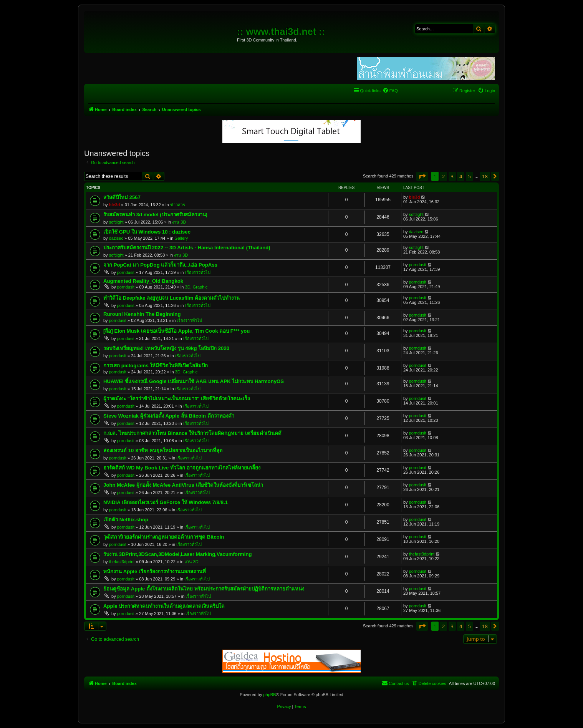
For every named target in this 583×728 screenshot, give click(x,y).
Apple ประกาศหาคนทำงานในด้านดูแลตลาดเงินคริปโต (164, 606)
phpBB (269, 695)
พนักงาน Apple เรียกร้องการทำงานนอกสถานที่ (155, 571)
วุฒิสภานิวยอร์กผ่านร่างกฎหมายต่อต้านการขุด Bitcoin (164, 537)
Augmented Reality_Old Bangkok (143, 281)
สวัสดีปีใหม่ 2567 (122, 197)
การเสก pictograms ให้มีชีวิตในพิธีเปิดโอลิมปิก (156, 366)
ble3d (115, 205)
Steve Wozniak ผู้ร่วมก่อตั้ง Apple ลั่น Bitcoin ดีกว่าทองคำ (169, 416)
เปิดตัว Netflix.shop (126, 520)
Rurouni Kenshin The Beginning (142, 314)
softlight (116, 222)
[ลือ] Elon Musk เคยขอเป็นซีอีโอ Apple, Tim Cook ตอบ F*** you (176, 331)
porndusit (126, 272)
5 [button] (470, 176)
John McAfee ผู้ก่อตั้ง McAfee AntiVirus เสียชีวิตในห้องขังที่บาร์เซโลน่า (183, 485)
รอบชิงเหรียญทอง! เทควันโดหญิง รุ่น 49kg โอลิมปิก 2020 (166, 348)
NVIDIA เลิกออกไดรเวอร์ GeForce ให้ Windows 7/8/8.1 (166, 502)
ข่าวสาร (178, 205)
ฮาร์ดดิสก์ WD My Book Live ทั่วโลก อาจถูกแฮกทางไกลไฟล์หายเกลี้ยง (182, 468)
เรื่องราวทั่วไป (198, 272)
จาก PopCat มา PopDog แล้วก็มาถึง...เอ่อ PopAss (160, 265)
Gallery (181, 238)
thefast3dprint (122, 562)
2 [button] (443, 176)
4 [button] (461, 176)
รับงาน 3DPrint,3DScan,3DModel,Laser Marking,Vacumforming (178, 554)
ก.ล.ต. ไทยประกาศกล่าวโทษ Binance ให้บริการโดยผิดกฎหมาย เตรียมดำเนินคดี (192, 433)
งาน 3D (179, 222)
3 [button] (452, 176)
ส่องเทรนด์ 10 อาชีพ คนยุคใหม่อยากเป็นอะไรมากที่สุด (163, 450)
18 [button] (485, 176)
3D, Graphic (196, 287)
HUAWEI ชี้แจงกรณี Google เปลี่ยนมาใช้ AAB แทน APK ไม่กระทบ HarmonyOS (194, 381)
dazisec (116, 238)
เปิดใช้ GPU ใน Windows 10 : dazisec (147, 232)
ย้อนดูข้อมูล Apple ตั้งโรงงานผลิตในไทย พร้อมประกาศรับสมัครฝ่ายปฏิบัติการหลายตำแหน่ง (204, 589)
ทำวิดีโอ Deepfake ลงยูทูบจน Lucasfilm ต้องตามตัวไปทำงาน (171, 298)
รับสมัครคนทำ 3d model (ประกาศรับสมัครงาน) (155, 215)
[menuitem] (390, 91)
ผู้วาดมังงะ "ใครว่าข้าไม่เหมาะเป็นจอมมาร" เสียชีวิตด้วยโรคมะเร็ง (176, 399)
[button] (422, 176)
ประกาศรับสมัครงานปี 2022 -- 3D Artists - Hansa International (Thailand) (187, 248)
